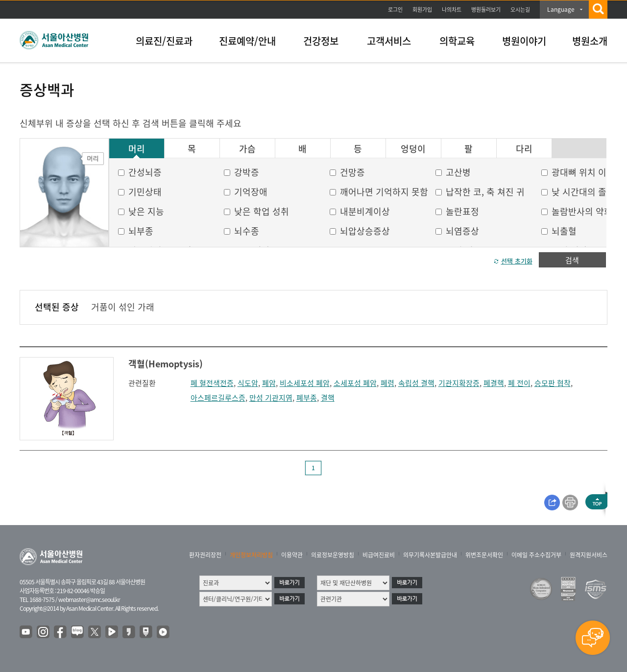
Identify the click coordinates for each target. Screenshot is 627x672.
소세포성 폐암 (355, 383)
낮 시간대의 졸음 (583, 192)
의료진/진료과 (164, 41)
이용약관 (292, 555)
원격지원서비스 (589, 555)
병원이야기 (524, 41)
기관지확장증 (459, 383)
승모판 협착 (553, 383)
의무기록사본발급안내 (430, 555)
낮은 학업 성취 (262, 211)
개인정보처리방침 (251, 555)
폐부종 (307, 398)
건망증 (352, 172)
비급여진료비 (379, 555)
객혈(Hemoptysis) (166, 364)
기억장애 (251, 192)
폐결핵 (494, 383)
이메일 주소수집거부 (536, 555)
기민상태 (145, 192)
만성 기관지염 (271, 398)
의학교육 (457, 41)
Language (561, 9)
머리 (137, 149)
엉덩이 (413, 149)
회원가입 (422, 10)
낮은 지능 (146, 211)
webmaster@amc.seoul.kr (89, 600)
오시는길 (520, 10)
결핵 (328, 398)
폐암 (269, 383)
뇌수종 (247, 231)
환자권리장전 (205, 555)
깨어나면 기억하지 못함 (384, 192)
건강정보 (321, 41)
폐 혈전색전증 (212, 383)
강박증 (247, 172)
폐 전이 (519, 383)
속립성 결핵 (416, 383)
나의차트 (452, 10)
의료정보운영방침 (333, 555)
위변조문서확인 (484, 555)
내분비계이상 (365, 211)
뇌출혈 (564, 231)
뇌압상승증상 (365, 231)
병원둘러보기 (486, 10)
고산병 (458, 172)
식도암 (248, 383)
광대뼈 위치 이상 (583, 172)
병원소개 (590, 41)
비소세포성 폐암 (305, 383)
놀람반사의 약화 (582, 211)
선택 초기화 (517, 261)
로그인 (395, 10)
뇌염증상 (462, 231)
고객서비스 (389, 41)
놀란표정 (462, 211)
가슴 (247, 149)
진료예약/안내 (247, 41)
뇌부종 (141, 231)
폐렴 (387, 383)
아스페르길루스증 (218, 398)
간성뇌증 (145, 172)
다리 (524, 149)
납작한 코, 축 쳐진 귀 (485, 192)
